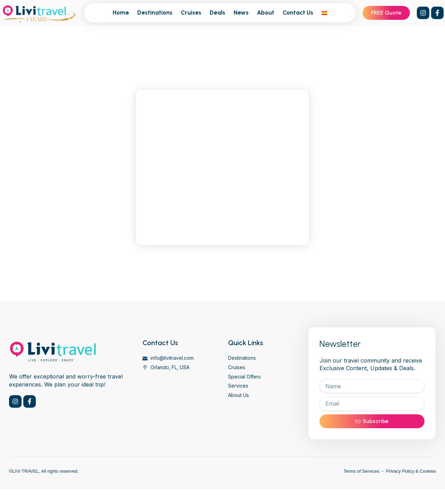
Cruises (191, 13)
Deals (217, 13)
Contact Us (298, 13)
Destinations (155, 13)
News (241, 13)
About (266, 13)
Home (121, 13)
